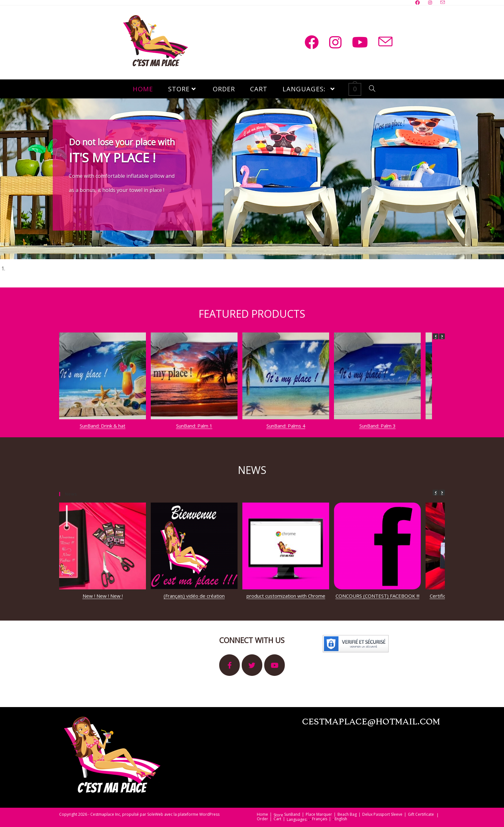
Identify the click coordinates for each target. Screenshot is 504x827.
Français (319, 819)
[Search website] (372, 89)
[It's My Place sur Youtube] (274, 665)
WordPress (209, 815)
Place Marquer (319, 815)
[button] (442, 336)
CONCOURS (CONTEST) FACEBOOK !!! (378, 596)
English (340, 819)
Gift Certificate (421, 815)
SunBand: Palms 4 (286, 426)
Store (278, 815)
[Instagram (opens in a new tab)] (335, 42)
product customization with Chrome (286, 596)
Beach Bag (347, 815)
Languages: (298, 820)
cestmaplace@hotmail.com (371, 722)
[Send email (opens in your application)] (385, 42)
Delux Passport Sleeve (382, 815)
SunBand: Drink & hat (103, 426)
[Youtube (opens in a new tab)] (360, 42)
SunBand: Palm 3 (378, 426)
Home (262, 815)
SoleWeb (155, 815)
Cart (277, 819)
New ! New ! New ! (103, 596)
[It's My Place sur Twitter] (252, 665)
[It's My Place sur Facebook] (230, 665)
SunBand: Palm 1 (194, 426)
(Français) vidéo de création (194, 596)
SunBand (292, 815)
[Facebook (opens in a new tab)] (312, 42)
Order (262, 819)
